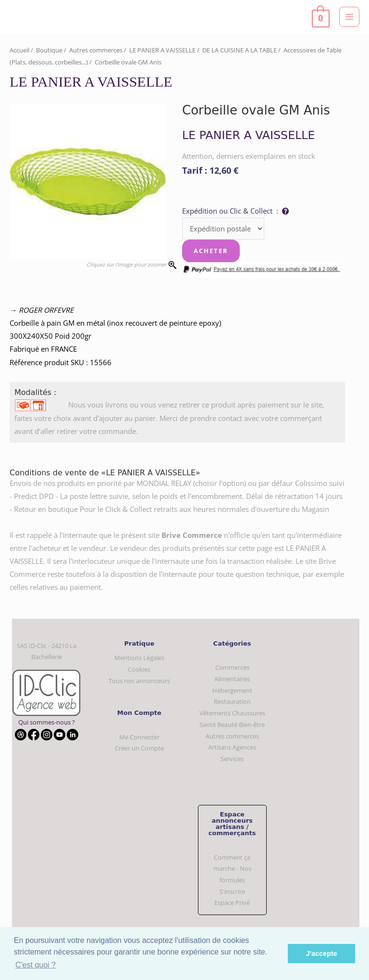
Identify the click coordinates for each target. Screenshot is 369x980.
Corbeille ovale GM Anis (128, 62)
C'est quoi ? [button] (36, 965)
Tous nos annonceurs (139, 681)
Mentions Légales (139, 658)
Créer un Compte (139, 748)
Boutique (49, 50)
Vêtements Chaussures (232, 713)
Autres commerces (96, 50)
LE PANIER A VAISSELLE (162, 50)
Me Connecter (139, 737)
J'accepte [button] (322, 954)
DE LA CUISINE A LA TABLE (240, 50)
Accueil (19, 50)
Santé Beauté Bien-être (232, 725)
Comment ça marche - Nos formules (232, 869)
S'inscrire (232, 891)
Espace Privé (232, 903)
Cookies (139, 669)
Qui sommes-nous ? (47, 722)
